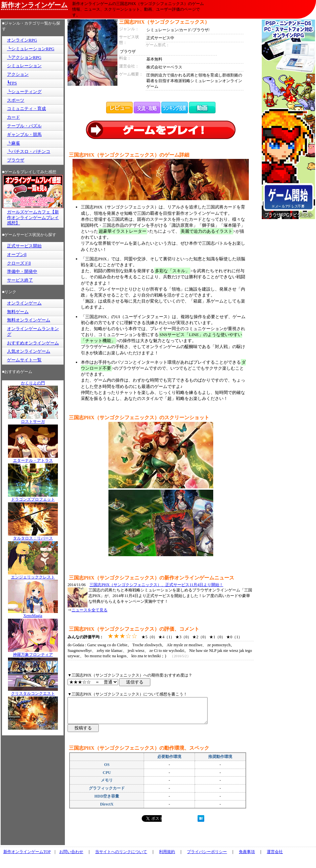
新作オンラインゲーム (34, 5)
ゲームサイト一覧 (24, 360)
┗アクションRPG (24, 57)
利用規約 (167, 857)
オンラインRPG (22, 40)
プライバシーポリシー (207, 857)
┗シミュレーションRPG (31, 49)
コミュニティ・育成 (26, 109)
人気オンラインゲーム (29, 351)
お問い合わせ (71, 857)
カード (13, 117)
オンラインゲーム (24, 303)
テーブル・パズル (24, 126)
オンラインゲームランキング (33, 331)
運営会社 (275, 857)
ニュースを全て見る (89, 610)
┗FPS (12, 83)
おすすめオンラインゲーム (33, 343)
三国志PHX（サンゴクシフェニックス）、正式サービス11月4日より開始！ (156, 585)
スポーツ (16, 100)
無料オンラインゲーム (29, 320)
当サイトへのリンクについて (121, 857)
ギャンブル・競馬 (24, 134)
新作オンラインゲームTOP (27, 857)
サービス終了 (20, 280)
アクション (18, 74)
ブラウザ (16, 160)
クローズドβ (19, 263)
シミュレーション (24, 66)
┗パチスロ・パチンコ (29, 151)
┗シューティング (24, 92)
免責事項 (247, 857)
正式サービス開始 (24, 246)
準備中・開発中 (22, 271)
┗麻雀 (13, 143)
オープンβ (17, 254)
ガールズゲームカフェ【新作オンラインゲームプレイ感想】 (33, 218)
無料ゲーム (18, 312)
